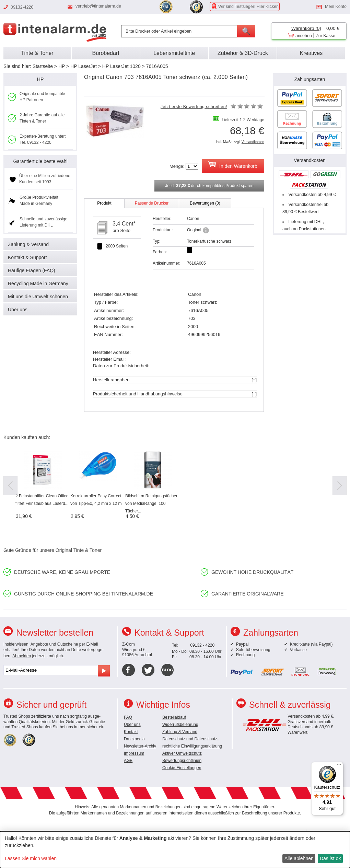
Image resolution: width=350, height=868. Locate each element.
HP (62, 66)
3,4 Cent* (124, 224)
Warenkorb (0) (306, 28)
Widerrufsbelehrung (180, 725)
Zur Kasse (325, 36)
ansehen (304, 36)
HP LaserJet (84, 66)
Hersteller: (162, 219)
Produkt (104, 203)
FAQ (128, 717)
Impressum (134, 753)
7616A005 (157, 66)
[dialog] (175, 850)
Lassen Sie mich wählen (31, 858)
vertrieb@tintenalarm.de (98, 6)
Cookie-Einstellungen (182, 768)
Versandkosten (253, 142)
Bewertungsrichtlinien (182, 761)
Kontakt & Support (27, 257)
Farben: (160, 252)
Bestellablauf (174, 717)
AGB (128, 761)
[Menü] (339, 766)
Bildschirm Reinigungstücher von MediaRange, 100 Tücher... (151, 504)
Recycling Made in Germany (38, 283)
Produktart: (163, 230)
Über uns (18, 310)
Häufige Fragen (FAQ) (32, 270)
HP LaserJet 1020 (121, 66)
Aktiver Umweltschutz (182, 753)
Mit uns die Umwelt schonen (38, 297)
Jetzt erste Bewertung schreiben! (194, 107)
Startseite (43, 66)
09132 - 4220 (202, 645)
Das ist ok (330, 858)
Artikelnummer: (167, 263)
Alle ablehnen (299, 858)
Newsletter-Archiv (140, 746)
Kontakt (131, 732)
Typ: (157, 241)
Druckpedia (134, 739)
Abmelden (22, 656)
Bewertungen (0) (205, 203)
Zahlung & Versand (28, 244)
